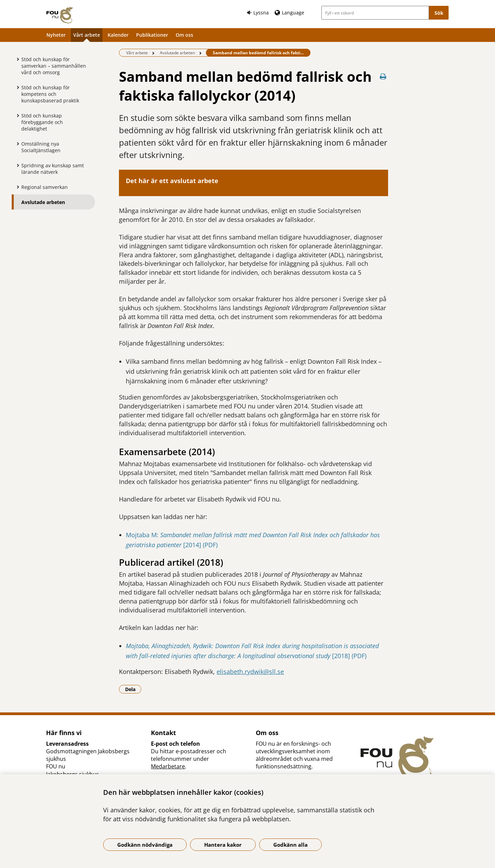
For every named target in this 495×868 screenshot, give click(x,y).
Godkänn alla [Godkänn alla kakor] (290, 845)
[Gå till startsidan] (60, 15)
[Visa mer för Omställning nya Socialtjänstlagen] (16, 144)
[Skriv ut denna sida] (383, 76)
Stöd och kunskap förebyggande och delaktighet (42, 122)
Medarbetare (168, 766)
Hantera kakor (223, 845)
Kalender (118, 35)
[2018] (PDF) (348, 656)
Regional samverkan (45, 187)
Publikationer (152, 35)
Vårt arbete (87, 35)
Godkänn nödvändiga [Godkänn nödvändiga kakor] (145, 845)
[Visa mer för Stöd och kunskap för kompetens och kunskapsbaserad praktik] (16, 87)
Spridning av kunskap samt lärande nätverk (53, 169)
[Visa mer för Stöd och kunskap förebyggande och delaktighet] (16, 115)
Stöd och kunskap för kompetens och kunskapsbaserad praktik (50, 94)
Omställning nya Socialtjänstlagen (41, 147)
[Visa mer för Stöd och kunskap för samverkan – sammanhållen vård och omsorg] (16, 59)
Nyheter (56, 35)
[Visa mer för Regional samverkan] (16, 187)
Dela (133, 689)
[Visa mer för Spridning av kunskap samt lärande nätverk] (16, 165)
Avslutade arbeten (43, 202)
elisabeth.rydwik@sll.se (250, 672)
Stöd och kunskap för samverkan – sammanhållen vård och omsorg (54, 66)
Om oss (184, 35)
